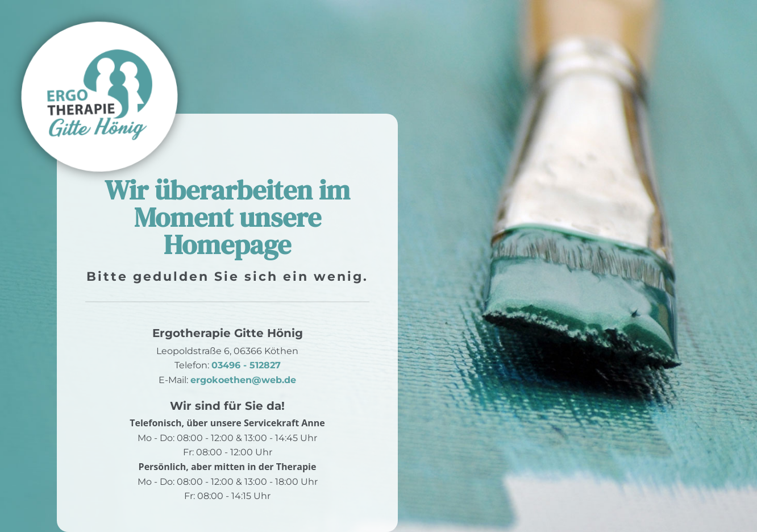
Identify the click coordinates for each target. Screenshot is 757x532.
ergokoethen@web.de (243, 380)
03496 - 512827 (246, 365)
